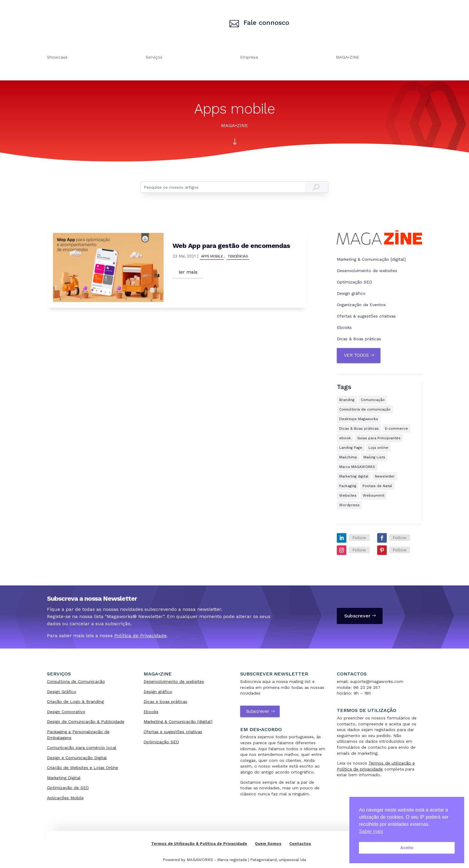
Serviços (154, 57)
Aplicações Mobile (65, 798)
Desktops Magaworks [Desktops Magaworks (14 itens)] (359, 419)
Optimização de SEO (68, 788)
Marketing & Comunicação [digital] (371, 259)
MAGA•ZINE (348, 57)
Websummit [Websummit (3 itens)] (374, 495)
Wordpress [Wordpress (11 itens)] (349, 505)
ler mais (188, 272)
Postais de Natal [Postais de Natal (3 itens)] (377, 486)
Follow (359, 538)
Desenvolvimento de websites (367, 271)
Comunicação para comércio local (82, 748)
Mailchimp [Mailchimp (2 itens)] (348, 457)
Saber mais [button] (371, 831)
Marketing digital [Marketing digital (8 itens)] (354, 476)
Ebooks (344, 327)
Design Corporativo (66, 712)
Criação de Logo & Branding (75, 701)
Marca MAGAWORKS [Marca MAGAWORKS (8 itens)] (357, 467)
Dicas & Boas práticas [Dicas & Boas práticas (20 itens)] (359, 428)
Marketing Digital (64, 778)
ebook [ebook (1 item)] (345, 438)
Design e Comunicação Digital (77, 758)
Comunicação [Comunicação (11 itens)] (373, 400)
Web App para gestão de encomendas (231, 246)
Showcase (57, 57)
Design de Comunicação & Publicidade (86, 721)
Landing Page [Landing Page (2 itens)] (351, 448)
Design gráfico (351, 293)
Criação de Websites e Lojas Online (83, 768)
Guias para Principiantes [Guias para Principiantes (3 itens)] (379, 438)
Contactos (300, 844)
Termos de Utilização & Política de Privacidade (199, 844)
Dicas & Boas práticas (359, 339)
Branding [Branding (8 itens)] (347, 400)
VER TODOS (356, 355)
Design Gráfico (62, 692)
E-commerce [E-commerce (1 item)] (396, 428)
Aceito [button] (407, 848)
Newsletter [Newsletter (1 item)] (385, 476)
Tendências (238, 256)
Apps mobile (212, 256)
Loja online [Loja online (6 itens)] (378, 448)
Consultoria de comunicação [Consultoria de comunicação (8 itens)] (365, 409)
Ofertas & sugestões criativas (366, 316)
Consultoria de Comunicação (76, 681)
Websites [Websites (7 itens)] (348, 495)
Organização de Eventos (361, 305)
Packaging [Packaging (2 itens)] (348, 486)
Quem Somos (268, 844)
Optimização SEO (354, 282)
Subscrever (357, 616)
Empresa (249, 57)
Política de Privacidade (140, 636)
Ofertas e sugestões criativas (173, 732)
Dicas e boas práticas (165, 701)
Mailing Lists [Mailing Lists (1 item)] (374, 457)
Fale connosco (266, 23)
